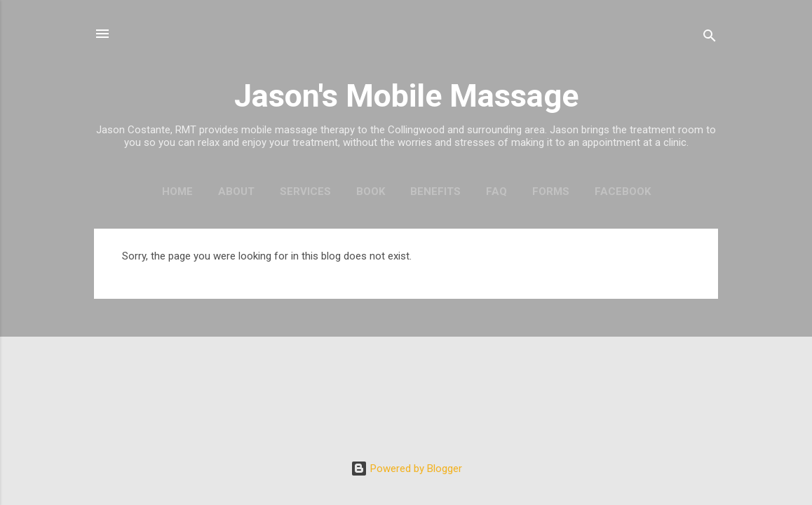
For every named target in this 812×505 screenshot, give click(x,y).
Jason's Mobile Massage (406, 96)
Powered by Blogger (406, 469)
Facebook (623, 191)
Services (305, 191)
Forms (551, 191)
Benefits (435, 191)
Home (177, 191)
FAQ (496, 191)
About (236, 191)
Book (371, 191)
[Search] (710, 38)
